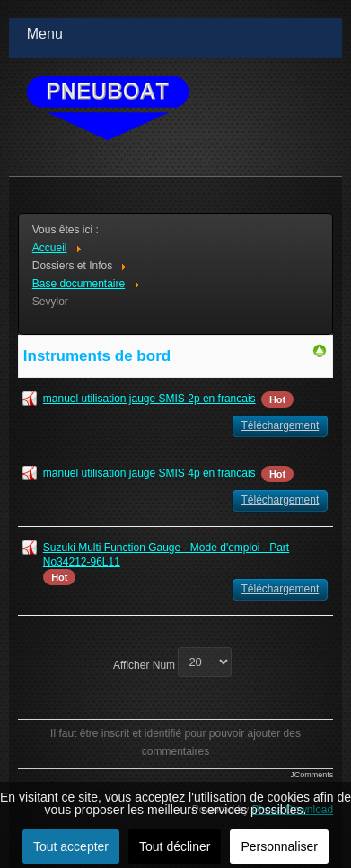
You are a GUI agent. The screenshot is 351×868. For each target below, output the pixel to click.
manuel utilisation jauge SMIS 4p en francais (149, 473)
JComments (312, 775)
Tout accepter (71, 846)
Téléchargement (281, 425)
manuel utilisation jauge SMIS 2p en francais (149, 399)
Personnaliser (279, 846)
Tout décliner (175, 846)
